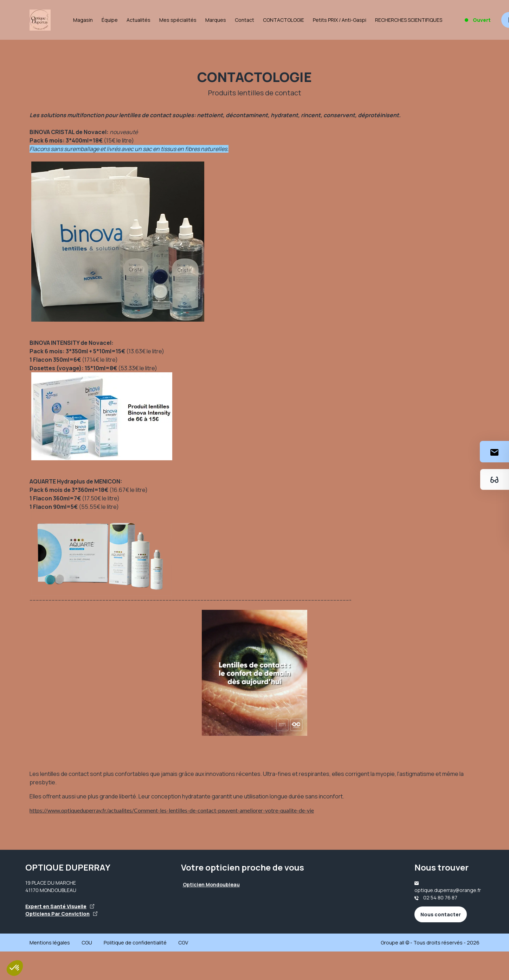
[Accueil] (40, 20)
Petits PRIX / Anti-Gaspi (340, 20)
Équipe (110, 20)
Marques (216, 20)
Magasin (83, 20)
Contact (244, 20)
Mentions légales (50, 943)
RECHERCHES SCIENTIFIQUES (409, 20)
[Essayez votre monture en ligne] (494, 479)
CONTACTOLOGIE (284, 20)
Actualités (138, 20)
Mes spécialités (178, 20)
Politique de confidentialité (135, 943)
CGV (183, 943)
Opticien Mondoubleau (211, 884)
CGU (87, 943)
